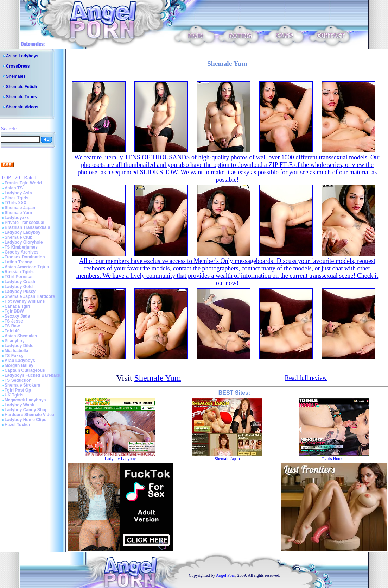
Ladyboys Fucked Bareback (33, 375)
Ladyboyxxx (17, 218)
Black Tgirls (17, 198)
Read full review (306, 378)
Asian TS (14, 188)
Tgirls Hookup (334, 459)
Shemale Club (18, 237)
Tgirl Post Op (18, 390)
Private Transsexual (24, 223)
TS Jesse (14, 321)
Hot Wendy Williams (25, 301)
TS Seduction (18, 380)
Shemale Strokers (22, 385)
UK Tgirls (14, 395)
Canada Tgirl (17, 306)
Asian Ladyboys (22, 56)
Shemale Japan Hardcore (30, 296)
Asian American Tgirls (27, 267)
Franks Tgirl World (23, 183)
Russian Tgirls (19, 272)
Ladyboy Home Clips (26, 420)
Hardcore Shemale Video (29, 415)
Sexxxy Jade (17, 316)
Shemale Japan (20, 208)
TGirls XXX (15, 203)
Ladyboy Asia (18, 193)
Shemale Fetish (21, 87)
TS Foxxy (14, 356)
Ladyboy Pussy (20, 292)
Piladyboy (15, 341)
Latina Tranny (18, 262)
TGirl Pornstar (19, 277)
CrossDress (18, 66)
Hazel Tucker (17, 425)
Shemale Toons (21, 97)
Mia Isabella (16, 351)
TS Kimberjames (21, 247)
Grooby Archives (21, 252)
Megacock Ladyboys (25, 400)
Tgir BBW (14, 311)
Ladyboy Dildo (19, 346)
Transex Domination (25, 257)
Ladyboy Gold (19, 287)
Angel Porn (226, 575)
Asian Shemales (21, 336)
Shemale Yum (18, 213)
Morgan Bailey (19, 365)
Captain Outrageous (25, 370)
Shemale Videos (22, 107)
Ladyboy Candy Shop (26, 410)
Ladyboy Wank (19, 405)
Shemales (16, 76)
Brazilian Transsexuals (27, 227)
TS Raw (12, 326)
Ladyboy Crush (20, 282)
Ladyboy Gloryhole (24, 242)
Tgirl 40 (12, 331)
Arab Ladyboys (20, 361)
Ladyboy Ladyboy (23, 232)
